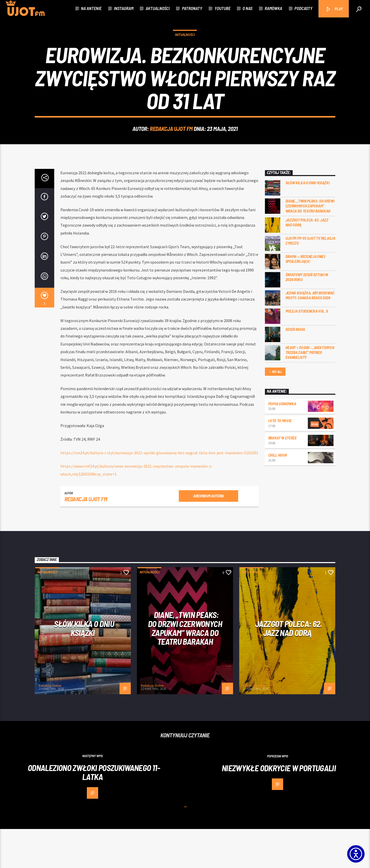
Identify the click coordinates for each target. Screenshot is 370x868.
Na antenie (91, 8)
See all (275, 411)
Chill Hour (277, 494)
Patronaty (192, 8)
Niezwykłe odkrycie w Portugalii (279, 807)
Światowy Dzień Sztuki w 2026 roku (307, 316)
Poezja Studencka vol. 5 (307, 350)
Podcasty (303, 8)
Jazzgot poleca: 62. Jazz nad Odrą (307, 261)
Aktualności (158, 8)
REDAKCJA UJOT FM (171, 148)
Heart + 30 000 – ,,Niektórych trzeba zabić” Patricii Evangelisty (310, 391)
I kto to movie (280, 460)
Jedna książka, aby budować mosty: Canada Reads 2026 (310, 334)
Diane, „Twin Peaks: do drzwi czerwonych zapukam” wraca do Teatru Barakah (310, 245)
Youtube (223, 8)
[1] (44, 337)
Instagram (124, 8)
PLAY (334, 9)
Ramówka (273, 8)
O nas (247, 8)
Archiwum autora (209, 535)
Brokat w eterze (283, 477)
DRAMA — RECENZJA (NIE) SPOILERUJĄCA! (305, 298)
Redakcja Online (50, 725)
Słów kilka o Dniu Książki (308, 222)
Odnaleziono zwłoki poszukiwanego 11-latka (94, 811)
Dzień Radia (295, 368)
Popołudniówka (282, 443)
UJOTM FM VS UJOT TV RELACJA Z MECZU (310, 279)
